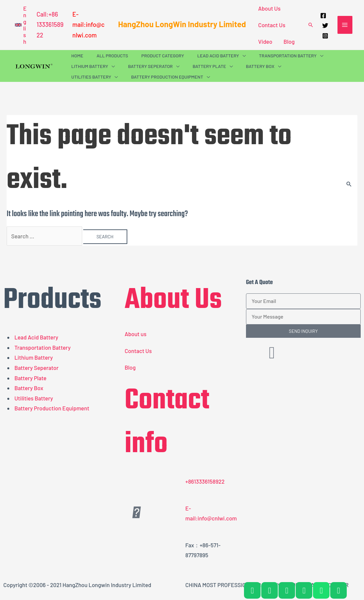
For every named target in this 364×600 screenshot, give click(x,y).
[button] (21, 25)
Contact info (167, 423)
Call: (42, 14)
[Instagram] (325, 36)
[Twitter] (325, 26)
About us (136, 334)
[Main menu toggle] (345, 25)
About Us (269, 8)
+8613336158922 (205, 481)
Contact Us (272, 25)
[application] (242, 56)
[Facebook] (323, 16)
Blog (289, 41)
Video (265, 41)
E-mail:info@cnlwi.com (88, 25)
